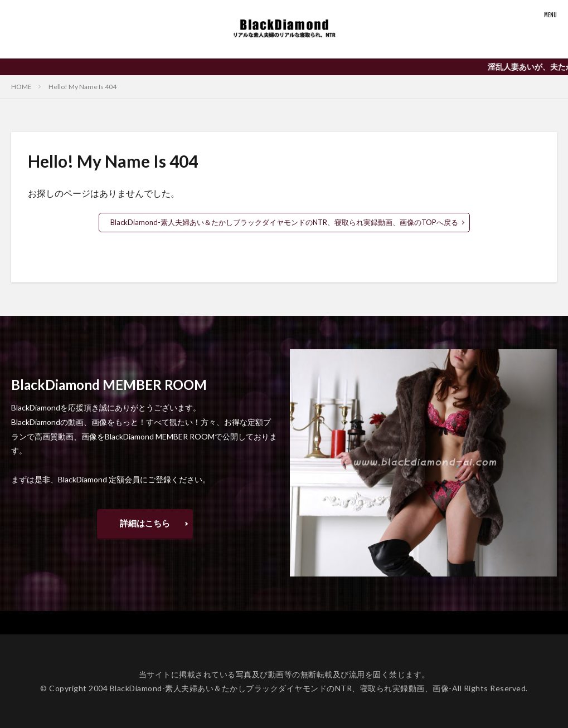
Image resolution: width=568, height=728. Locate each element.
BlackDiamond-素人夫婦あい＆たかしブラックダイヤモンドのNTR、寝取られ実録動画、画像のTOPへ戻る (284, 222)
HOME (21, 87)
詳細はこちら (145, 522)
